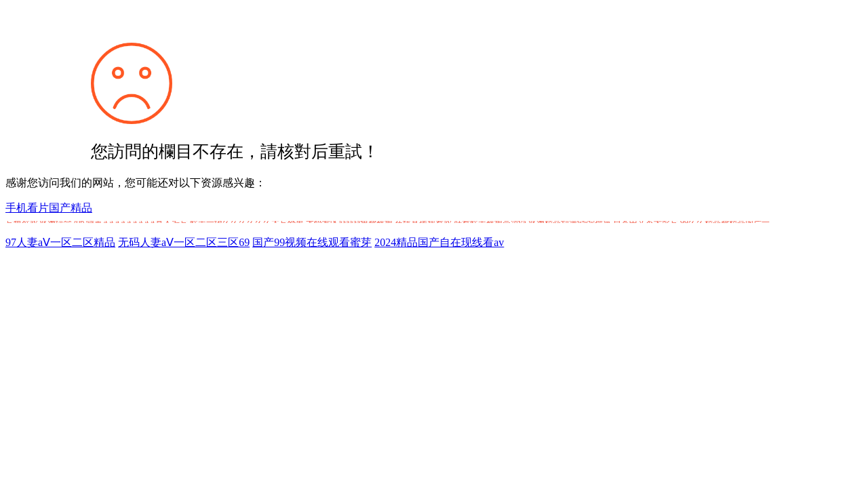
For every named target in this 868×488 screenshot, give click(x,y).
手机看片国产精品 (49, 208)
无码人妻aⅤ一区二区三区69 (184, 242)
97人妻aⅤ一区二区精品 (60, 242)
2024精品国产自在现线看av (439, 242)
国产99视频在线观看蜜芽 (312, 242)
